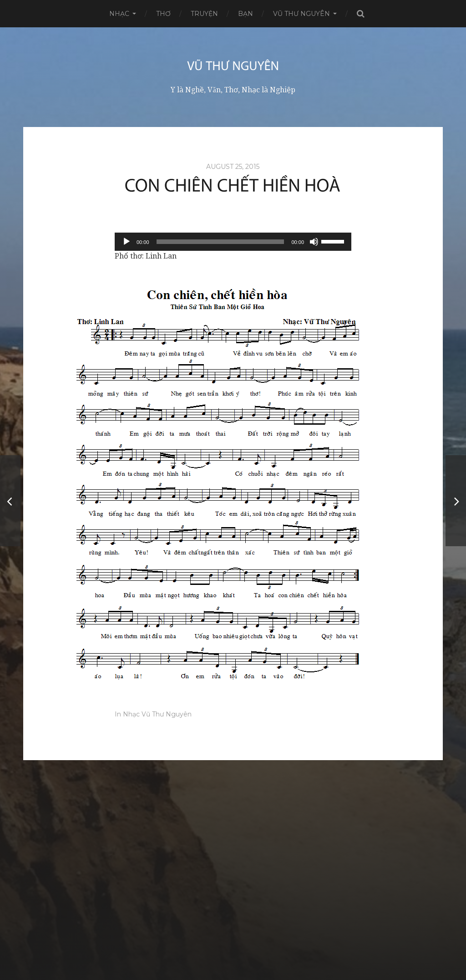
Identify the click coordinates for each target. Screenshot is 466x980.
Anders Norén (249, 950)
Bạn (246, 14)
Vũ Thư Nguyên (301, 14)
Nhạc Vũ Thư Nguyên (157, 714)
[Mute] (314, 242)
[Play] (127, 242)
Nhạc (119, 14)
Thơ (163, 14)
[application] (233, 242)
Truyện (204, 14)
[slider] (220, 242)
